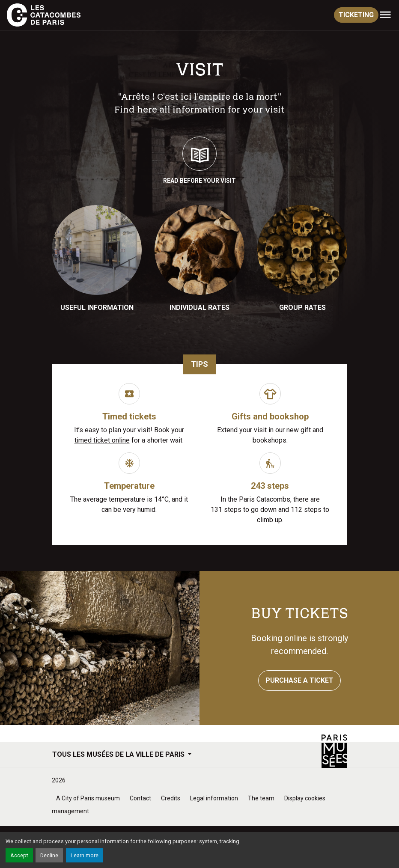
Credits (171, 798)
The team (261, 798)
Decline (49, 855)
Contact (140, 798)
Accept (19, 855)
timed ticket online (102, 440)
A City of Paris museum (88, 798)
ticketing (356, 15)
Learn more (85, 855)
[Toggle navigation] (385, 15)
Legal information (214, 798)
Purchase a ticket (299, 680)
